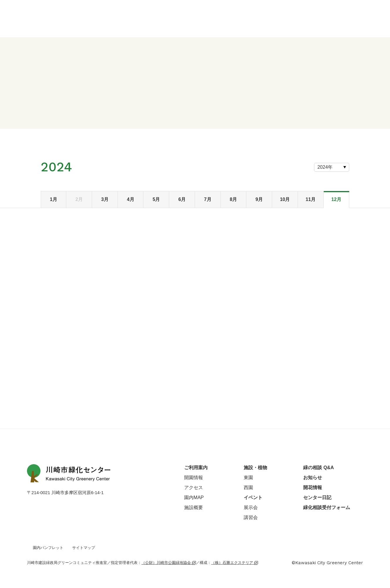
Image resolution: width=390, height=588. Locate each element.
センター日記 (317, 497)
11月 (311, 199)
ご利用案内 (196, 468)
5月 (156, 199)
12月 (336, 199)
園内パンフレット (48, 548)
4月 (131, 199)
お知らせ (313, 478)
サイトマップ (84, 548)
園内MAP (194, 497)
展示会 (251, 507)
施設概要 (194, 507)
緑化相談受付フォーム (327, 507)
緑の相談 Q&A (318, 468)
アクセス (194, 488)
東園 (248, 478)
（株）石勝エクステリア (235, 563)
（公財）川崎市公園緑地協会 (169, 563)
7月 (208, 199)
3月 (105, 199)
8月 (234, 199)
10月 (285, 199)
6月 (182, 199)
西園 (248, 488)
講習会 (251, 517)
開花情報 (313, 488)
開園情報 (194, 478)
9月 (259, 199)
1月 (54, 199)
